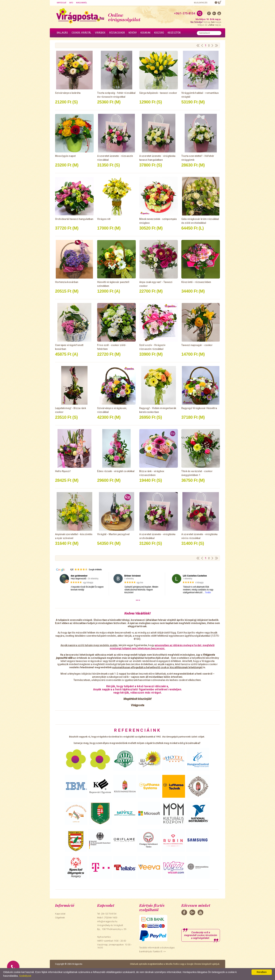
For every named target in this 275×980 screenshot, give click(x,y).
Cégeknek (60, 918)
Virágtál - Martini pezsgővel (113, 534)
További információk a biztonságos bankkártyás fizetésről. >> (157, 950)
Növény (133, 33)
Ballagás (62, 33)
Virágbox (100, 33)
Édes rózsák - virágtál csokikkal (116, 471)
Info (71, 3)
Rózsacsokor (117, 33)
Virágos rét (104, 219)
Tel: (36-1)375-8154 (107, 914)
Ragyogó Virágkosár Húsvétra (199, 408)
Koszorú (159, 33)
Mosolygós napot (65, 156)
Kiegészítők (174, 33)
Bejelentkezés (201, 3)
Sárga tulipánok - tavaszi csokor (158, 93)
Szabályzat (25, 976)
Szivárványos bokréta (68, 93)
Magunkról (82, 3)
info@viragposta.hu (107, 921)
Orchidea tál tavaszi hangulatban (74, 219)
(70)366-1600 (111, 918)
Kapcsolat (62, 3)
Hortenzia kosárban (67, 282)
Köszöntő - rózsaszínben (196, 282)
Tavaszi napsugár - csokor (197, 345)
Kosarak (145, 33)
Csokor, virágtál (81, 33)
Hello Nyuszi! (63, 471)
